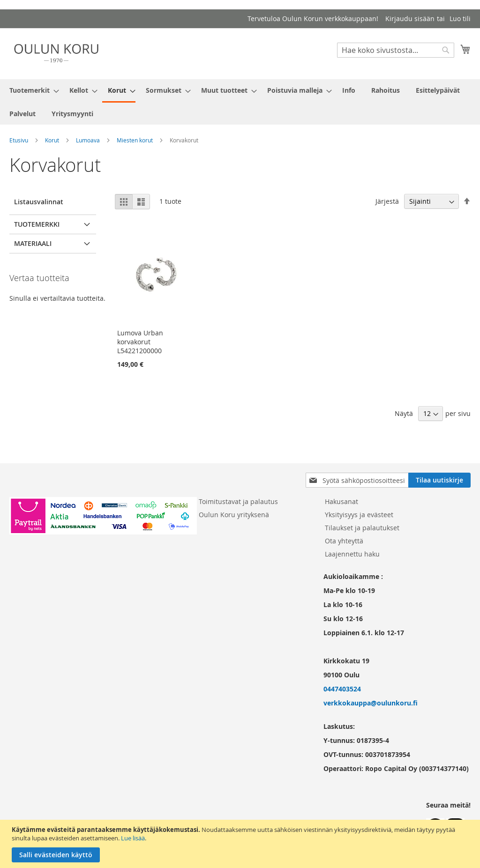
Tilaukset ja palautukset (362, 528)
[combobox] (396, 50)
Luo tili (460, 19)
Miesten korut (135, 140)
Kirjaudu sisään (410, 19)
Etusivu (19, 140)
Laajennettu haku (352, 554)
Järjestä (387, 201)
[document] (241, 844)
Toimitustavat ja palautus (238, 501)
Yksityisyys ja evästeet (359, 515)
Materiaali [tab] (33, 243)
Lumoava (88, 140)
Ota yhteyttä (344, 541)
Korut (52, 140)
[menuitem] (31, 90)
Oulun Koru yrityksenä (234, 515)
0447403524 (342, 689)
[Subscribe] (439, 480)
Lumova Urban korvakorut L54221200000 (140, 342)
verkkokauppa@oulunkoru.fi (371, 703)
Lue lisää (133, 838)
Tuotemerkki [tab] (37, 224)
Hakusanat (341, 501)
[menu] (240, 102)
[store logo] (56, 53)
